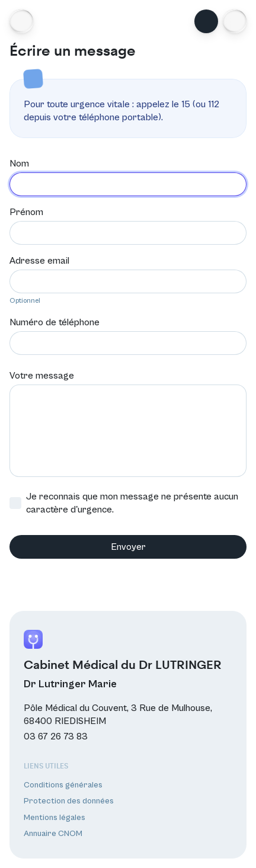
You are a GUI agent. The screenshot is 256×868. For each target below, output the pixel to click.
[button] (235, 21)
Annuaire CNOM (53, 834)
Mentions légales (55, 818)
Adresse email (39, 261)
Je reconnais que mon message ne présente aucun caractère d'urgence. (124, 503)
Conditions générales (63, 785)
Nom (19, 164)
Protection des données (69, 801)
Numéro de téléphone (55, 322)
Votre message (42, 376)
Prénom (26, 212)
